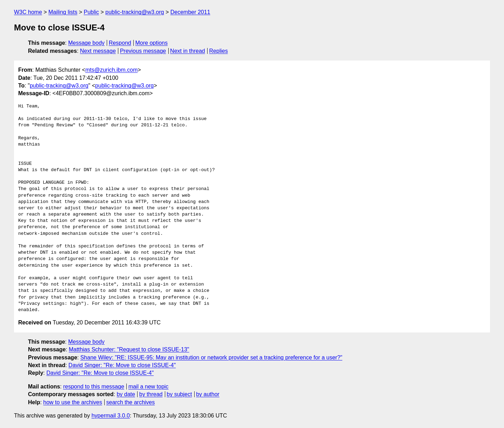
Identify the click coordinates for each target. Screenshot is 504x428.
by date (126, 394)
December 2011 (190, 12)
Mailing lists (63, 12)
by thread (151, 394)
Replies (219, 51)
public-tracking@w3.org (135, 12)
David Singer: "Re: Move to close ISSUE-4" (122, 365)
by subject (179, 394)
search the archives (131, 402)
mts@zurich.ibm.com (112, 70)
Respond (120, 43)
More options (152, 43)
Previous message (143, 51)
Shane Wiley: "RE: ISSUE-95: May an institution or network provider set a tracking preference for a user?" (211, 357)
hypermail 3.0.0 (110, 416)
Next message (98, 51)
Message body (86, 43)
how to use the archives (73, 402)
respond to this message (93, 387)
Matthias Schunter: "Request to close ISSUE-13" (129, 349)
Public (91, 12)
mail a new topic (149, 387)
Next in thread (188, 51)
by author (208, 394)
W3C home (28, 12)
